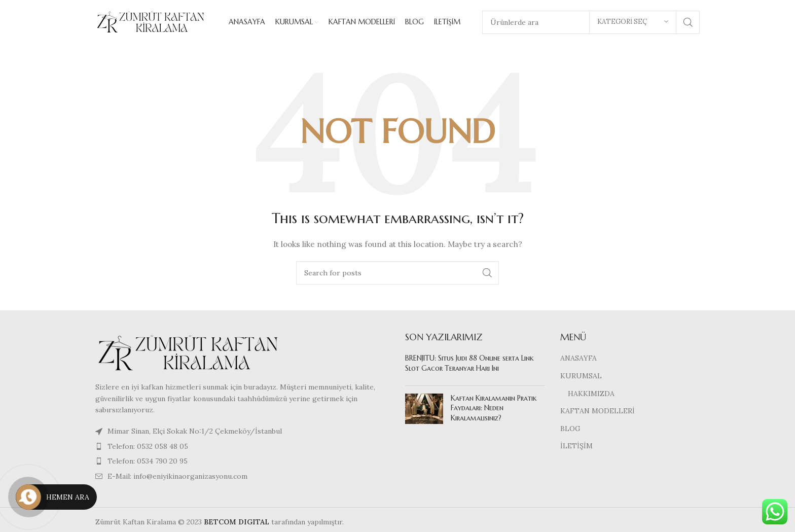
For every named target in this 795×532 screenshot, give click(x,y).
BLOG (570, 430)
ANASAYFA (579, 360)
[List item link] (243, 447)
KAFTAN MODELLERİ (598, 412)
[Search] (397, 274)
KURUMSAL (581, 377)
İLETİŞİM (576, 447)
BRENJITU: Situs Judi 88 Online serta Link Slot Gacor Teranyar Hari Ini (469, 365)
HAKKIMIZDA (591, 395)
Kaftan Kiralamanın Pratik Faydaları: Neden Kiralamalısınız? (494, 409)
